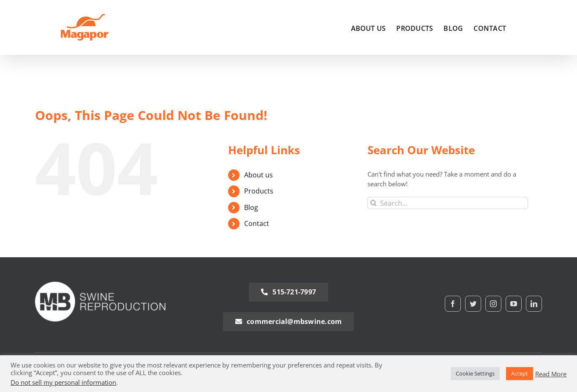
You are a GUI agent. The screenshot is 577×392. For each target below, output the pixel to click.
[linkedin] (534, 304)
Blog (251, 207)
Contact (257, 223)
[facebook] (453, 304)
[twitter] (473, 304)
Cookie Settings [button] (475, 373)
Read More (551, 374)
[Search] (374, 203)
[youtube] (514, 304)
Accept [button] (520, 373)
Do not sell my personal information (63, 382)
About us (259, 175)
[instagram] (493, 304)
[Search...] (448, 203)
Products (259, 191)
